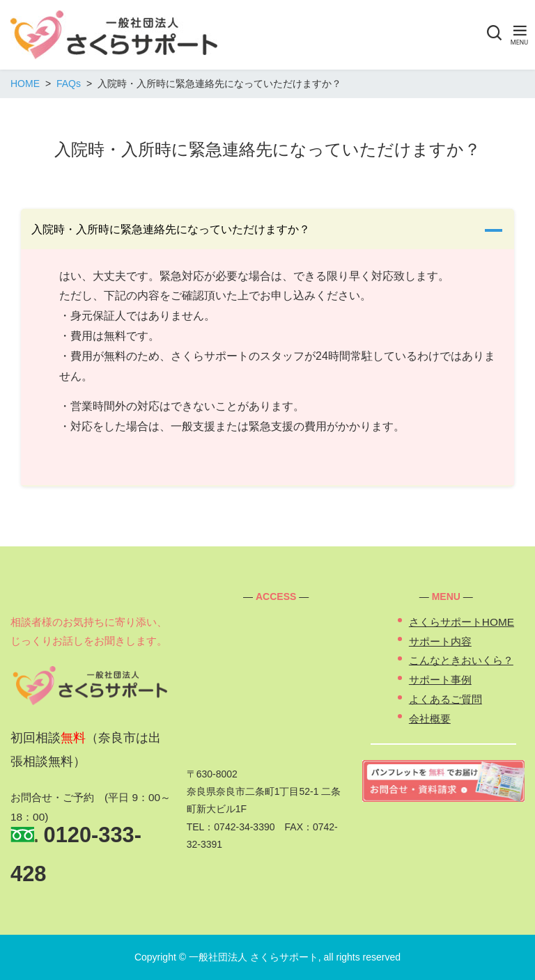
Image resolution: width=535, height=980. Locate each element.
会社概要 (430, 719)
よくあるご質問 (445, 699)
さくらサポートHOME (462, 622)
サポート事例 (440, 680)
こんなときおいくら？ (461, 660)
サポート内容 (440, 641)
